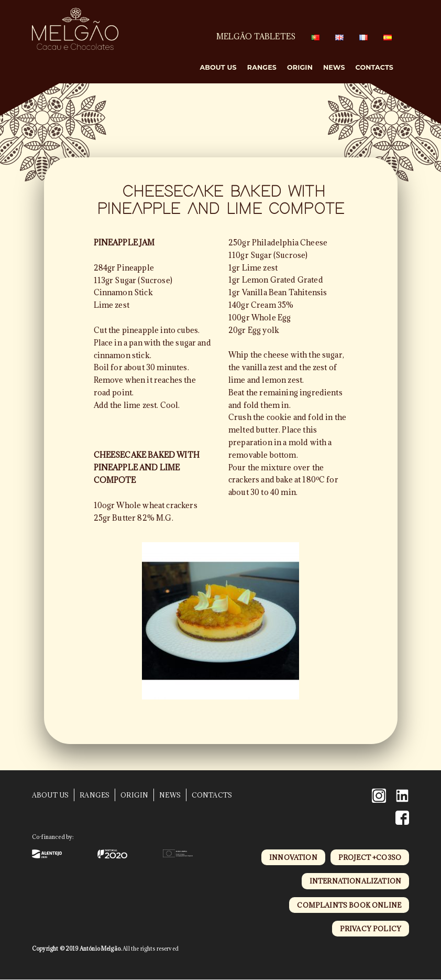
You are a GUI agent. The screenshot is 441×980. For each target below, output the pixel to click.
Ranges (262, 67)
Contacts (374, 67)
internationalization (355, 881)
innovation (293, 857)
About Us (218, 67)
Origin (300, 67)
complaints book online (349, 905)
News (334, 67)
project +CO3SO (370, 857)
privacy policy (371, 929)
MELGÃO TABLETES (256, 36)
